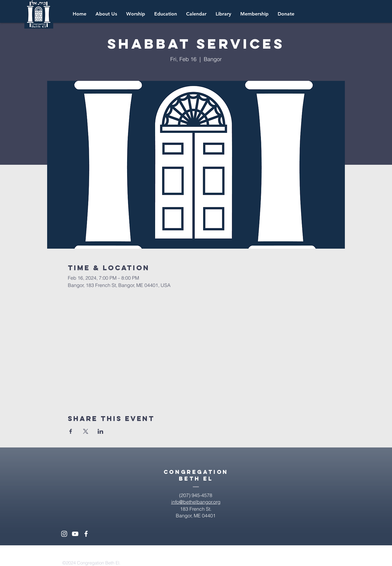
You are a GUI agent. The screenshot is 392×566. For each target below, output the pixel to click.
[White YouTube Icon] (75, 534)
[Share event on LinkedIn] (101, 431)
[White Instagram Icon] (64, 534)
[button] (196, 14)
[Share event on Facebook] (71, 431)
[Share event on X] (86, 431)
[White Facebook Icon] (86, 534)
